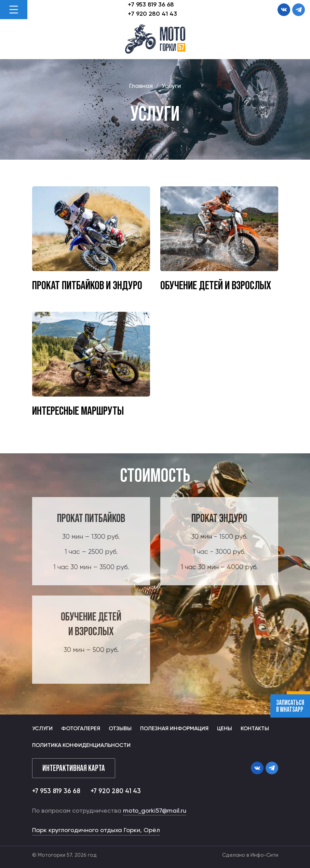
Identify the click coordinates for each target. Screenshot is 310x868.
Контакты (255, 729)
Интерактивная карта (74, 768)
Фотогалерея (81, 729)
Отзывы (120, 729)
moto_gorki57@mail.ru (155, 811)
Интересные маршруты (78, 410)
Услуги (42, 729)
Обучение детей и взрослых (216, 285)
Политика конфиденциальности (81, 746)
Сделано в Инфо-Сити (250, 855)
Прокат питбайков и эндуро (87, 285)
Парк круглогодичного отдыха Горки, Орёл (96, 830)
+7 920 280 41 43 (152, 14)
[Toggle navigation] (14, 10)
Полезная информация (174, 729)
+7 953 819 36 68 (151, 5)
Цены (225, 729)
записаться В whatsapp (290, 706)
